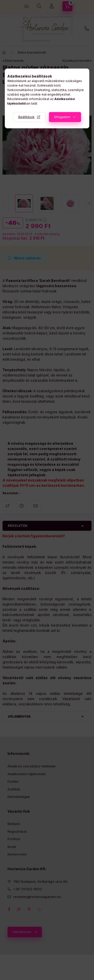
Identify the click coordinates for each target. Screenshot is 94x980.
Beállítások (26, 117)
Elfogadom (62, 117)
